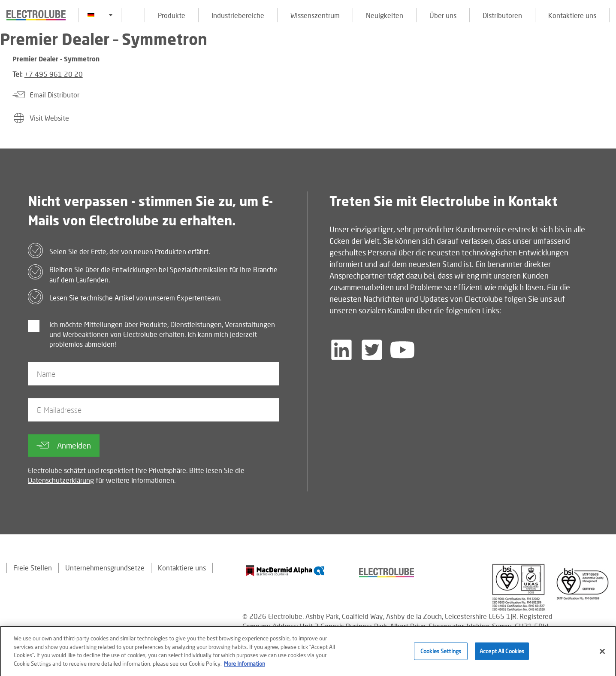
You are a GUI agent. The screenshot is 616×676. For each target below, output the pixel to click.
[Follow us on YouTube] (402, 350)
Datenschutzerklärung (61, 480)
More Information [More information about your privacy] (245, 667)
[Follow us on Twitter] (372, 350)
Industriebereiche (238, 15)
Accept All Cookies (502, 654)
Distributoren (502, 15)
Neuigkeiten (385, 15)
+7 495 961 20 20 (54, 74)
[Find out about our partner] (285, 571)
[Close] (602, 655)
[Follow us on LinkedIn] (341, 350)
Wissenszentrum (315, 15)
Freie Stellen (33, 568)
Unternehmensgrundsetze (105, 568)
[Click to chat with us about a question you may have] (605, 63)
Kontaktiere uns (572, 15)
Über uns (443, 15)
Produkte (172, 15)
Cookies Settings (441, 654)
